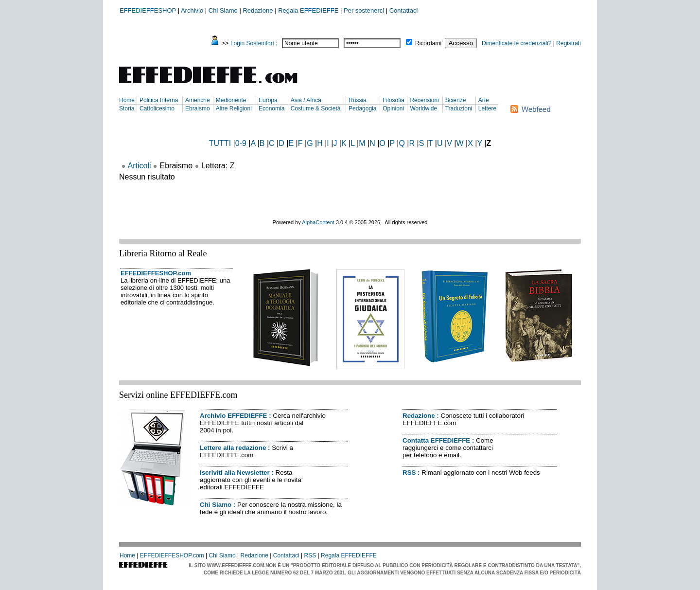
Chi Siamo (223, 10)
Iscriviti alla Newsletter (235, 473)
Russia (358, 100)
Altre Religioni (234, 108)
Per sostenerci (364, 10)
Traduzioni (459, 108)
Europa (268, 100)
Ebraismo (198, 108)
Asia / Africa (306, 100)
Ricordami (428, 43)
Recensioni (424, 100)
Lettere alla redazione (233, 448)
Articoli (140, 166)
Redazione (258, 10)
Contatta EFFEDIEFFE (436, 440)
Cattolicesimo (157, 108)
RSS (409, 473)
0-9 (241, 143)
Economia (271, 108)
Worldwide (423, 108)
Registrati (569, 43)
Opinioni (393, 108)
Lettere (487, 108)
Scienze (456, 100)
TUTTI (220, 143)
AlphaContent (318, 222)
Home (127, 100)
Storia (127, 108)
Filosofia (394, 100)
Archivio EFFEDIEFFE (233, 416)
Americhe (198, 100)
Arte (484, 100)
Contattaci (404, 10)
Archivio (192, 10)
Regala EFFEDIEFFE (308, 10)
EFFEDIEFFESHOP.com (156, 273)
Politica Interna (159, 100)
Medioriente (231, 100)
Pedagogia (362, 108)
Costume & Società (316, 108)
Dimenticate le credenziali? (516, 43)
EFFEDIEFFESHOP (148, 10)
